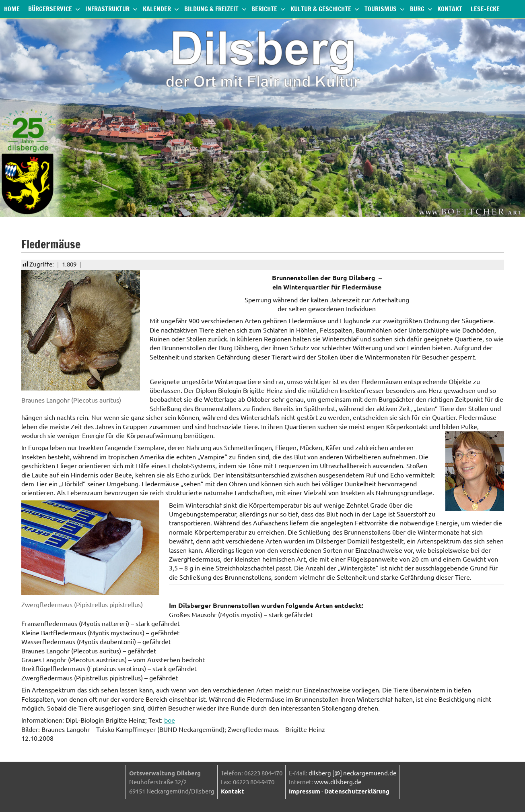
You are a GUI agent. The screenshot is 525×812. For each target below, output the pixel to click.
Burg (421, 9)
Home (12, 9)
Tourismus (385, 9)
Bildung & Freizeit (215, 9)
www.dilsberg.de (338, 782)
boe (170, 720)
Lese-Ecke (485, 9)
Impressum (305, 791)
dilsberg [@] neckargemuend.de (352, 773)
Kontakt (450, 9)
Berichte (268, 9)
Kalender (161, 9)
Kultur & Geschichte (325, 9)
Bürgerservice (54, 9)
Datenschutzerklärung (357, 791)
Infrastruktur (111, 9)
